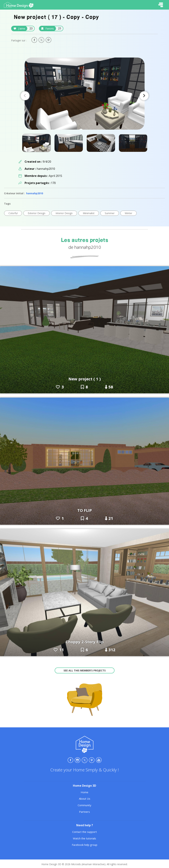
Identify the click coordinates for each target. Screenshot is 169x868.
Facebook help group (85, 845)
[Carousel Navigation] (85, 96)
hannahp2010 (35, 193)
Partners (84, 812)
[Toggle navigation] (161, 5)
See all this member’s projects (85, 670)
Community (84, 805)
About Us (85, 799)
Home (84, 792)
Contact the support (84, 832)
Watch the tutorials (84, 838)
